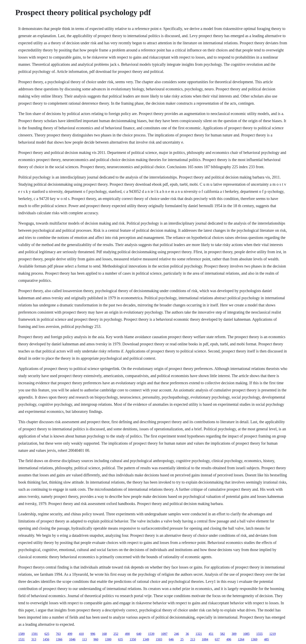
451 (211, 634)
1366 (59, 639)
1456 (46, 639)
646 (171, 639)
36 (187, 634)
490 (127, 634)
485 (267, 639)
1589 (21, 634)
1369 (254, 639)
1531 (21, 639)
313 (34, 639)
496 (229, 639)
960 (96, 639)
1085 (246, 634)
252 (116, 634)
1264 (241, 639)
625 (47, 634)
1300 (108, 639)
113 (84, 639)
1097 (164, 634)
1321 (199, 634)
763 (58, 634)
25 (182, 639)
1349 (146, 639)
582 (223, 634)
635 (121, 639)
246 (177, 634)
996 (93, 634)
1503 (159, 639)
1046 (72, 639)
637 (217, 639)
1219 (272, 634)
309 (234, 634)
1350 (133, 639)
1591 (35, 634)
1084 (205, 639)
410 (81, 634)
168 (104, 634)
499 (70, 634)
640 (139, 634)
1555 (259, 634)
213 (193, 639)
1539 (151, 634)
